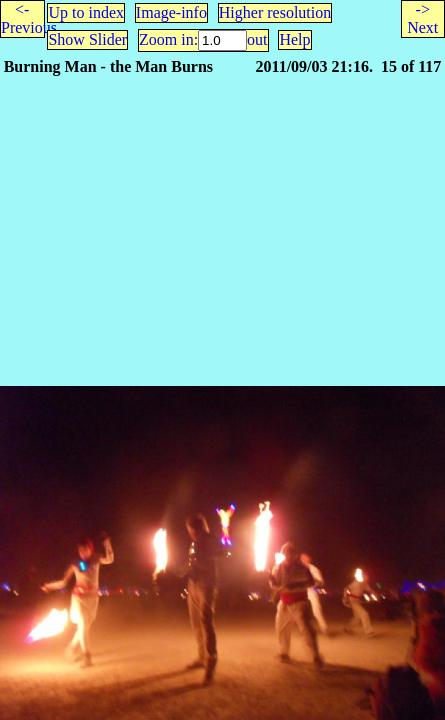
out (257, 39)
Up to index (86, 12)
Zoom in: (168, 39)
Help (294, 39)
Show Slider (87, 39)
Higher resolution (275, 12)
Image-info (171, 12)
